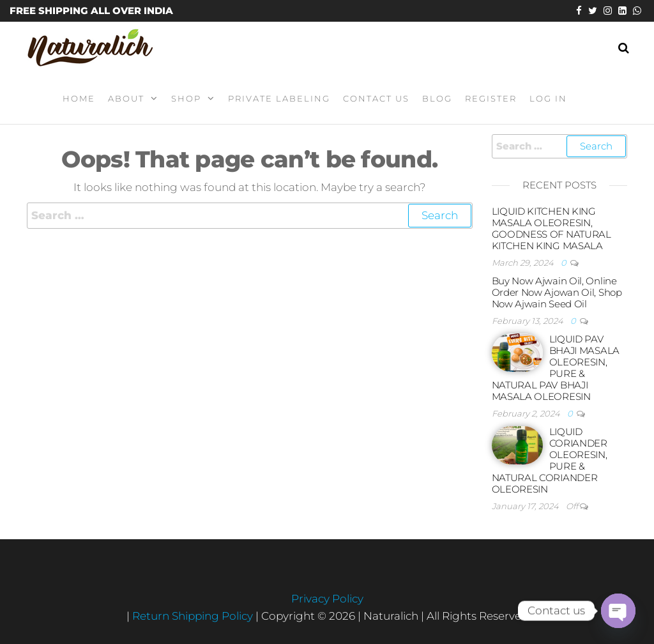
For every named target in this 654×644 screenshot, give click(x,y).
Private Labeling (279, 98)
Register (491, 98)
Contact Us (376, 98)
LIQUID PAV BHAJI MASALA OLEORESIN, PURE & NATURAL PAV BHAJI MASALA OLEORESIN (556, 368)
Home (79, 98)
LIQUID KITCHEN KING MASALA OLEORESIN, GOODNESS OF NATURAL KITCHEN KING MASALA (551, 228)
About (126, 98)
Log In (548, 98)
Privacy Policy (327, 599)
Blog (437, 98)
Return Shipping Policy (194, 616)
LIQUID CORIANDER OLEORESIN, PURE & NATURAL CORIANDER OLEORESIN (550, 460)
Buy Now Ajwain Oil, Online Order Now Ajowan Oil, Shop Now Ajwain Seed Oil (557, 292)
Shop (186, 98)
